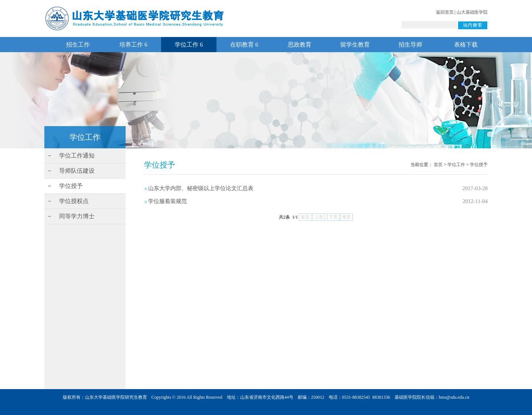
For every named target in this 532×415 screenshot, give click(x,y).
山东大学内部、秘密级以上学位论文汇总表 (201, 188)
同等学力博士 (77, 216)
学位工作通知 (77, 156)
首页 (438, 165)
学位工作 (189, 45)
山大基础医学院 (472, 12)
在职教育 (244, 45)
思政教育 (300, 45)
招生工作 (78, 45)
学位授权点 (74, 201)
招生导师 (410, 45)
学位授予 (71, 186)
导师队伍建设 (77, 171)
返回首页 (445, 12)
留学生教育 (355, 45)
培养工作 (133, 45)
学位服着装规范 (168, 201)
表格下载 (466, 45)
